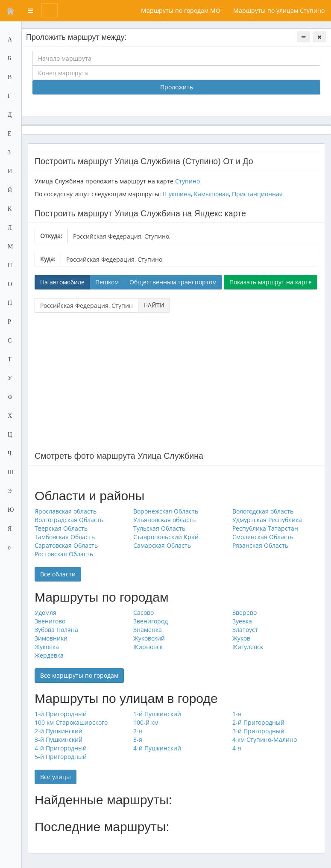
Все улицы (56, 777)
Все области (58, 574)
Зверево (245, 613)
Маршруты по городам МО (181, 10)
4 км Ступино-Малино (265, 740)
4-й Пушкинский (157, 748)
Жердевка (49, 655)
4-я (237, 748)
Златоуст (245, 630)
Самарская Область (162, 545)
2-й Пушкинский (59, 731)
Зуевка (242, 621)
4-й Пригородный (61, 748)
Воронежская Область (166, 511)
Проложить (177, 87)
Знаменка (148, 630)
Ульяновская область (164, 520)
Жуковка (47, 647)
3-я (138, 740)
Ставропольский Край (166, 537)
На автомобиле (62, 282)
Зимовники (51, 638)
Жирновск (148, 647)
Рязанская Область (260, 545)
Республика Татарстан (265, 528)
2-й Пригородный (258, 722)
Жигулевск (248, 647)
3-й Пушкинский (59, 740)
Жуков (241, 638)
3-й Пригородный (258, 731)
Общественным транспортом (173, 282)
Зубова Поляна (56, 630)
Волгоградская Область (69, 520)
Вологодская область (263, 511)
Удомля (45, 613)
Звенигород (151, 621)
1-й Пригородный (61, 714)
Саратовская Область (66, 545)
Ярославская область (66, 511)
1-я (237, 714)
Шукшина (177, 194)
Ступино (187, 181)
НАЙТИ (154, 305)
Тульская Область (159, 528)
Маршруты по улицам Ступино (279, 10)
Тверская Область (61, 528)
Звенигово (50, 621)
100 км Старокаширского (71, 722)
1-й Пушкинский (157, 714)
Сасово (144, 613)
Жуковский (149, 638)
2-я (138, 731)
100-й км (146, 722)
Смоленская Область (263, 537)
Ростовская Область (64, 554)
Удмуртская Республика (267, 520)
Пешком (107, 282)
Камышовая (211, 194)
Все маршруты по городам (79, 675)
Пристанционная (257, 194)
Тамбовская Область (65, 537)
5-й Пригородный (61, 757)
